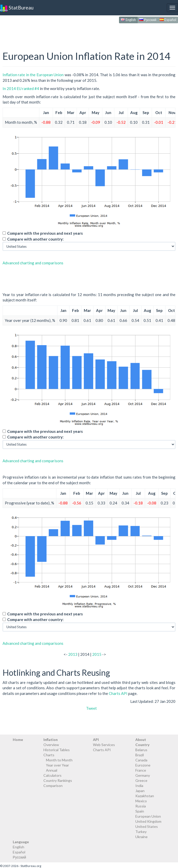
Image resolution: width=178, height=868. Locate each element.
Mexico (141, 801)
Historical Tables (57, 750)
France (141, 770)
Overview (51, 745)
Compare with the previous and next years (45, 233)
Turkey (141, 832)
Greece (141, 780)
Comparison (53, 786)
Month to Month (59, 760)
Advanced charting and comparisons (33, 263)
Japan (140, 791)
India (139, 786)
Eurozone (143, 765)
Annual (52, 770)
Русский (148, 20)
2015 (97, 654)
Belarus (141, 750)
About (141, 740)
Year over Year (57, 765)
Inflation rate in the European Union (33, 75)
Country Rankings (58, 780)
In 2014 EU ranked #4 (21, 88)
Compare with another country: (35, 239)
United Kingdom (148, 821)
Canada (141, 760)
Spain (140, 811)
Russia (141, 806)
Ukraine (141, 837)
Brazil (140, 755)
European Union (148, 816)
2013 (73, 654)
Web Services (104, 745)
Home (18, 740)
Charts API (118, 693)
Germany (143, 775)
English (128, 20)
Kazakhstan (145, 796)
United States (147, 826)
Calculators (52, 775)
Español (168, 20)
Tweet (91, 708)
